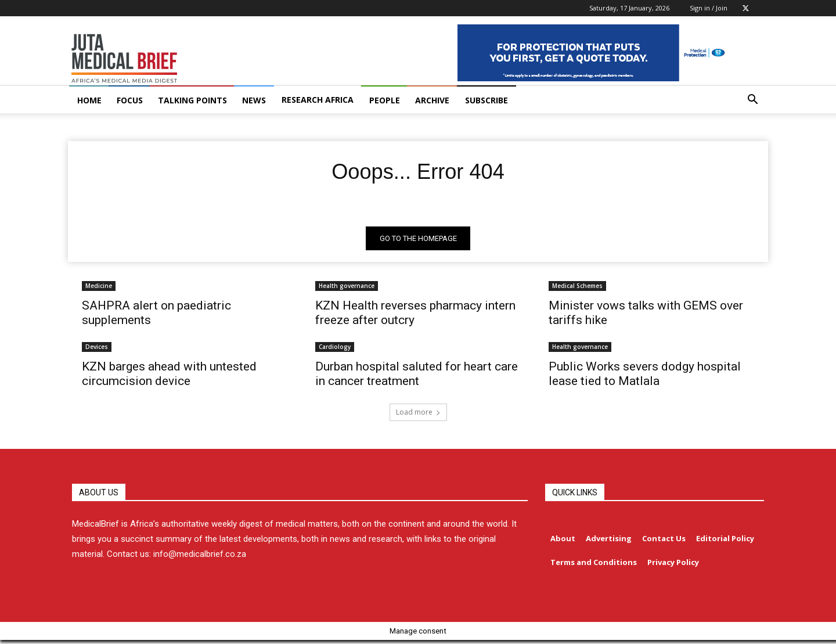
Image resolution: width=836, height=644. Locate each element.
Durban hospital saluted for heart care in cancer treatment (417, 377)
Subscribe (487, 100)
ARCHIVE (432, 100)
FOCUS (130, 100)
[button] (752, 101)
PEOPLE (385, 100)
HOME (89, 100)
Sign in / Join (709, 8)
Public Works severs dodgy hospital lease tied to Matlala (645, 377)
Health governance (347, 289)
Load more (418, 415)
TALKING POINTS (192, 100)
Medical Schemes (577, 289)
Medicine (99, 289)
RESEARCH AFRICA (318, 100)
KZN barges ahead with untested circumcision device (169, 377)
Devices (97, 350)
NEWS (254, 100)
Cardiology (335, 350)
